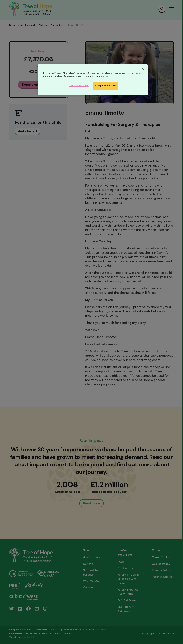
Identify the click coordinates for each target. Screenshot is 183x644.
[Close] (143, 69)
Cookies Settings (79, 86)
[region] (93, 80)
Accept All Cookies (106, 86)
